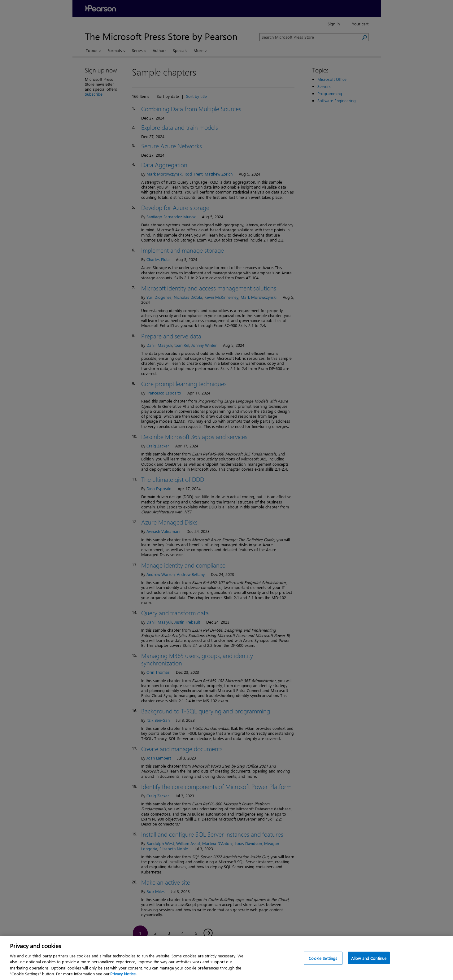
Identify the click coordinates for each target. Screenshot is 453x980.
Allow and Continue (369, 964)
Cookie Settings (323, 964)
